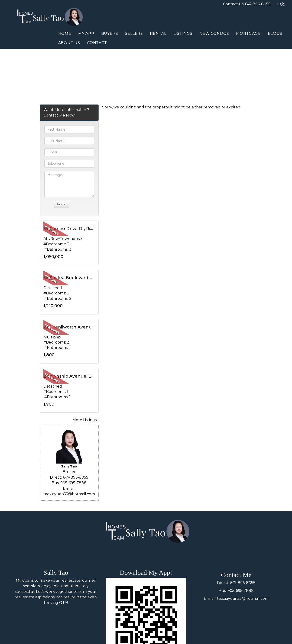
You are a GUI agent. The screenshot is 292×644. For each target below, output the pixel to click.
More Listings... (86, 420)
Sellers (134, 33)
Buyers (110, 33)
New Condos (214, 33)
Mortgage (248, 33)
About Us (69, 43)
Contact (97, 43)
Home (65, 33)
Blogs (275, 33)
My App (86, 33)
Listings (183, 33)
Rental (158, 33)
